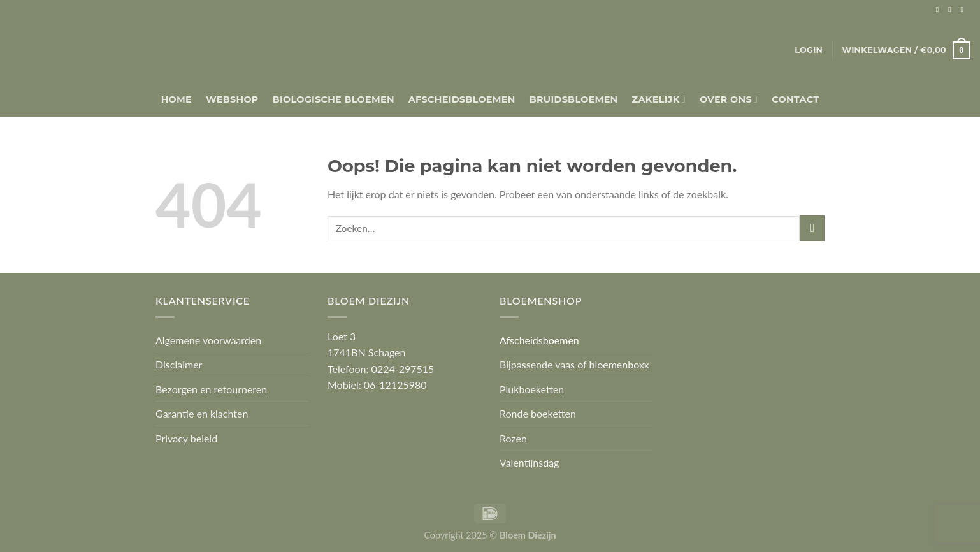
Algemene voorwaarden (208, 340)
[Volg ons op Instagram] (952, 10)
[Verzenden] (812, 228)
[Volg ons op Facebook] (940, 10)
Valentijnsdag (529, 462)
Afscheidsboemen (539, 340)
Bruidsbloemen (574, 99)
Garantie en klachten (202, 413)
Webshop (232, 99)
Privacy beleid (186, 438)
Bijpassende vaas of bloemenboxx (574, 364)
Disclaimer (179, 364)
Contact (795, 99)
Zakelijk (659, 99)
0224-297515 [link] (403, 369)
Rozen (513, 438)
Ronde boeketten (538, 413)
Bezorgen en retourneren (211, 389)
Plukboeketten (532, 389)
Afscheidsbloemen (462, 99)
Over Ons (729, 99)
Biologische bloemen (334, 99)
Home (177, 99)
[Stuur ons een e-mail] (964, 10)
